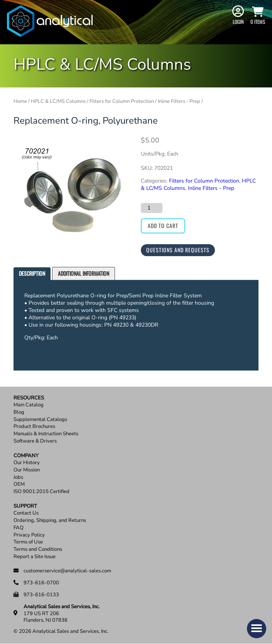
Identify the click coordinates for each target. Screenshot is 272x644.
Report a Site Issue (35, 557)
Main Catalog (29, 405)
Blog (19, 412)
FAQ (19, 528)
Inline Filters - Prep (179, 101)
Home (20, 101)
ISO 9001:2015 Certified (41, 492)
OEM (19, 484)
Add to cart (163, 226)
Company (26, 456)
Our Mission (27, 470)
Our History (27, 463)
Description (32, 273)
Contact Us (26, 513)
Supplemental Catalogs (40, 420)
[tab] (32, 274)
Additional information (84, 273)
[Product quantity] (152, 208)
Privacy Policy (29, 535)
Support (25, 506)
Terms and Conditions (38, 549)
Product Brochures (34, 427)
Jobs (18, 477)
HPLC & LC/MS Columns (58, 101)
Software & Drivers (35, 441)
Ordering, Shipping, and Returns (50, 521)
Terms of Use (28, 542)
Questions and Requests (178, 250)
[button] (257, 629)
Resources (29, 398)
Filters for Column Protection (122, 101)
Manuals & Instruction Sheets (46, 434)
